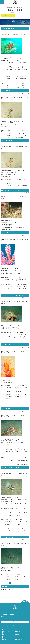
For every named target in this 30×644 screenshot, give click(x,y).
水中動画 (5, 635)
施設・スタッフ (19, 631)
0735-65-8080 (15, 10)
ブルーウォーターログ (20, 638)
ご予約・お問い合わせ (9, 16)
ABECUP (5, 639)
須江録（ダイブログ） (6, 631)
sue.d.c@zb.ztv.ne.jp (9, 618)
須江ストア (5, 636)
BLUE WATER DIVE (6, 638)
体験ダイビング (19, 635)
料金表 (4, 633)
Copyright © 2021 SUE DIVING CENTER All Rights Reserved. (15, 642)
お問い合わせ (15, 622)
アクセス (18, 633)
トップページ (5, 630)
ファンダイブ (19, 630)
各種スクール (19, 636)
